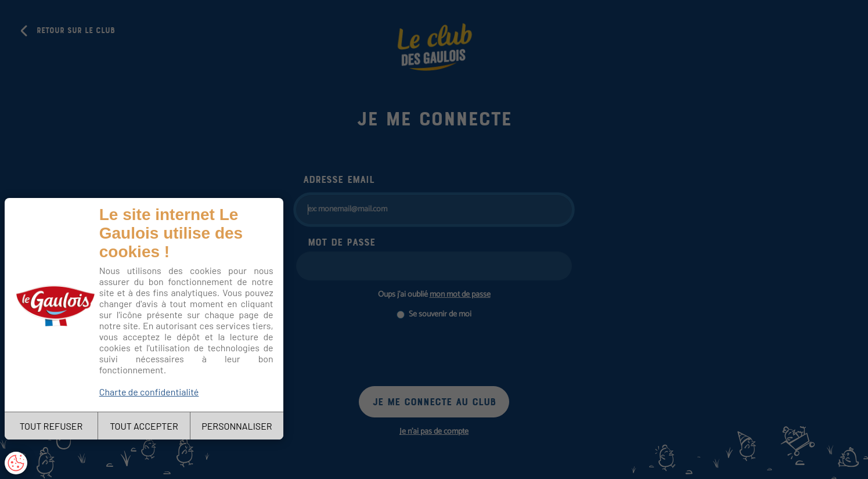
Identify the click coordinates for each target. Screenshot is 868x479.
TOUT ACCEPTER (144, 426)
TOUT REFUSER (51, 426)
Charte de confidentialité (149, 392)
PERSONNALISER (237, 426)
